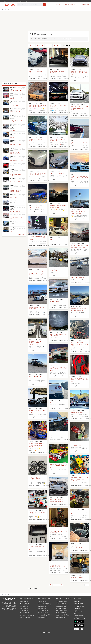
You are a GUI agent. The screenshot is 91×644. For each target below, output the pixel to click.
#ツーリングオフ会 (79, 310)
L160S (20, 174)
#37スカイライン (79, 547)
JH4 (20, 211)
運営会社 (76, 614)
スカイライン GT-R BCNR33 (78, 105)
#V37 (59, 71)
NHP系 (21, 97)
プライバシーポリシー (79, 612)
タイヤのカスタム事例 (61, 603)
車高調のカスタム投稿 (61, 607)
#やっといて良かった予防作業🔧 (79, 343)
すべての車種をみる (43, 618)
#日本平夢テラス (75, 309)
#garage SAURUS (76, 246)
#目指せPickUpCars (39, 444)
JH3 (17, 211)
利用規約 (76, 610)
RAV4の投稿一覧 (42, 601)
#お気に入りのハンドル (77, 546)
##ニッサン (82, 107)
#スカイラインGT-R (78, 108)
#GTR (36, 139)
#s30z (82, 309)
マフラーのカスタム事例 (62, 610)
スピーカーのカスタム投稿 (62, 614)
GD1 (11, 91)
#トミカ (52, 105)
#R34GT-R (36, 207)
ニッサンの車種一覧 (24, 603)
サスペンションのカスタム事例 (63, 605)
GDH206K (12, 192)
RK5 (11, 130)
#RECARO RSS (83, 378)
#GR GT (58, 466)
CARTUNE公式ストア (79, 605)
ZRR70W (12, 122)
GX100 (15, 182)
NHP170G (17, 154)
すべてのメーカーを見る (26, 618)
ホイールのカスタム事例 (62, 601)
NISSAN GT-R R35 (34, 69)
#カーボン (32, 546)
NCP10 (21, 218)
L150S (11, 174)
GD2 (14, 91)
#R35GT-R (82, 577)
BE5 (11, 106)
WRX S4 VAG (75, 443)
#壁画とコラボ (35, 514)
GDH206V (18, 192)
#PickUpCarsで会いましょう (36, 445)
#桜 (56, 141)
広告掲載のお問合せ (79, 616)
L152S (16, 174)
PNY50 (12, 113)
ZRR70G (22, 120)
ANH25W (12, 146)
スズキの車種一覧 (24, 610)
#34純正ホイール (33, 480)
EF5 (20, 231)
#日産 (52, 71)
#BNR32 (34, 107)
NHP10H (16, 97)
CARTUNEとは (78, 601)
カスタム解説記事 (85, 5)
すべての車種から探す (20, 235)
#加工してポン (38, 175)
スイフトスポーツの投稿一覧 (45, 603)
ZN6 (11, 167)
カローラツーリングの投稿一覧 (45, 614)
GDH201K (12, 190)
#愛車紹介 (57, 369)
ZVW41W (21, 161)
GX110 (11, 183)
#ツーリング (77, 142)
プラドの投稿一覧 (42, 609)
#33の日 (42, 377)
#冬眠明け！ (61, 173)
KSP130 (12, 218)
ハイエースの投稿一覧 (43, 610)
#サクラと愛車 (39, 105)
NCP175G (12, 152)
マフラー (57, 45)
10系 (11, 204)
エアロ (48, 45)
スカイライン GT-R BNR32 (36, 103)
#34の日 (52, 367)
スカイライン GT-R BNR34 (36, 137)
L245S (16, 198)
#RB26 (56, 334)
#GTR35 (52, 567)
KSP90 (16, 218)
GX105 (20, 182)
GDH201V (18, 190)
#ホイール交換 (41, 272)
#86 (72, 310)
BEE (17, 106)
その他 (70, 45)
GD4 (21, 91)
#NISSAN (82, 278)
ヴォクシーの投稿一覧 (43, 612)
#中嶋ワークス (83, 344)
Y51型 (15, 112)
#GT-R (31, 71)
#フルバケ (74, 380)
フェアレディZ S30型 (76, 307)
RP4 (20, 130)
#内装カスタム (39, 546)
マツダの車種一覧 (24, 607)
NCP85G (12, 154)
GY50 (19, 112)
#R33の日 (56, 336)
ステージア (74, 476)
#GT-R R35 (53, 531)
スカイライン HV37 (55, 69)
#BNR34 (31, 139)
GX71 (11, 182)
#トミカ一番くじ (59, 105)
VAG (11, 225)
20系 (11, 145)
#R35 (35, 71)
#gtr (30, 447)
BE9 (14, 106)
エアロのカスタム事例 (61, 612)
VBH (14, 225)
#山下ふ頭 (32, 237)
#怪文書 (73, 413)
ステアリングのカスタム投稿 (63, 616)
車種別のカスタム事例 (62, 5)
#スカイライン (75, 107)
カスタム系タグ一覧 (61, 618)
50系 (21, 204)
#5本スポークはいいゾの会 (36, 275)
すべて (32, 45)
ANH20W (19, 145)
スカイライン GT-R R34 (35, 339)
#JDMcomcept (54, 501)
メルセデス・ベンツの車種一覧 (27, 616)
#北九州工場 (78, 213)
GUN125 (12, 138)
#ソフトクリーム (83, 71)
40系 (11, 161)
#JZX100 (39, 71)
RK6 (14, 130)
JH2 (14, 211)
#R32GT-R (32, 343)
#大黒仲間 (32, 239)
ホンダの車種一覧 (24, 605)
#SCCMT (32, 141)
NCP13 (12, 219)
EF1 (11, 231)
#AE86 (52, 270)
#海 (72, 142)
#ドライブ (74, 73)
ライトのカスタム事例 (61, 609)
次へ (87, 585)
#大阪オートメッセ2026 (56, 464)
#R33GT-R (38, 341)
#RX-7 (64, 269)
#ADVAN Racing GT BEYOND (37, 273)
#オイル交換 (82, 247)
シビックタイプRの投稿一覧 (45, 605)
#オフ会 (73, 212)
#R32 (52, 139)
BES (20, 106)
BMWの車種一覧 (24, 614)
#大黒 (44, 238)
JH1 (11, 211)
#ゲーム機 (55, 533)
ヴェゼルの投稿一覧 (43, 616)
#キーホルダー (75, 445)
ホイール (40, 45)
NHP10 (12, 97)
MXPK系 (12, 98)
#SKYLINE (61, 500)
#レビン (57, 270)
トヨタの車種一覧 (24, 601)
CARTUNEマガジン (79, 603)
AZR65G (17, 120)
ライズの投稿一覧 (42, 607)
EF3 (17, 231)
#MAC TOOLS (83, 478)
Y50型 (11, 112)
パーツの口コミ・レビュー (74, 5)
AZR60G (12, 120)
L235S (11, 198)
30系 (14, 145)
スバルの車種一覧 (24, 609)
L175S (11, 176)
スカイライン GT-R (76, 210)
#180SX (76, 247)
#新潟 (73, 71)
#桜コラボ (32, 105)
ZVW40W (15, 161)
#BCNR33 (74, 110)
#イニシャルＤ (54, 269)
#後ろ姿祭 (53, 206)
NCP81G (18, 152)
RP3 (17, 130)
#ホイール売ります (34, 477)
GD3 (17, 91)
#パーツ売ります (40, 479)
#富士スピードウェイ (39, 307)
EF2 (14, 231)
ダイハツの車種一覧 (24, 612)
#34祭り (31, 307)
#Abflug (39, 173)
